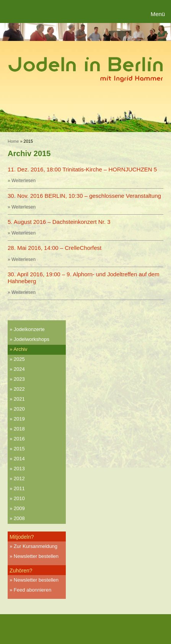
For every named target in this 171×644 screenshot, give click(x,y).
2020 (19, 409)
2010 (19, 498)
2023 (19, 379)
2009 (19, 508)
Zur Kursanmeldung (36, 546)
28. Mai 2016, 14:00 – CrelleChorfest (55, 248)
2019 (19, 419)
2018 (19, 429)
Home (13, 141)
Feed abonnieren (33, 590)
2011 (19, 488)
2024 (19, 369)
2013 (19, 469)
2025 (19, 359)
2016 (19, 439)
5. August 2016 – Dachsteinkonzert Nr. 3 (59, 222)
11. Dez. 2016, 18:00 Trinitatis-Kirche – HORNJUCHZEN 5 (82, 169)
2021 (19, 399)
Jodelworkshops (32, 339)
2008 (19, 518)
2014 (19, 459)
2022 (19, 389)
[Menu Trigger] (159, 14)
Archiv (20, 349)
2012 (19, 479)
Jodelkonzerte (29, 329)
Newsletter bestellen (36, 556)
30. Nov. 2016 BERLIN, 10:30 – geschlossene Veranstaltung (84, 196)
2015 (19, 449)
